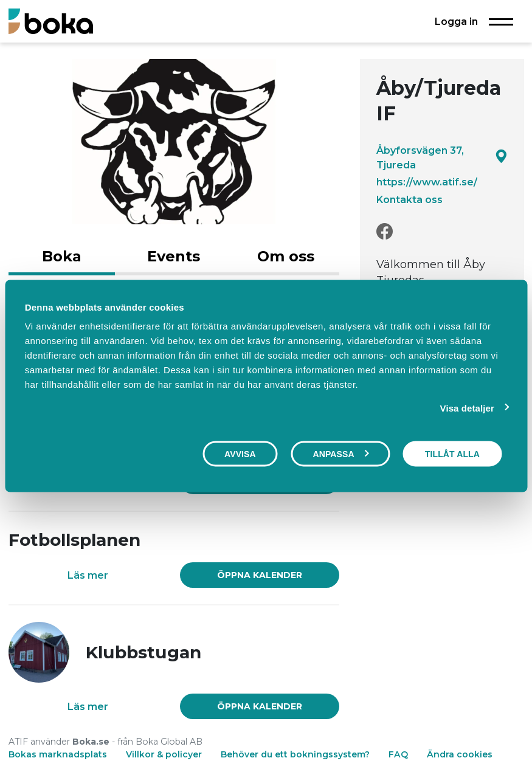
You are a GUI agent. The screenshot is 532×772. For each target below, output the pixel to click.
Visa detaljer (467, 408)
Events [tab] (174, 256)
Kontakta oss (409, 199)
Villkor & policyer (164, 754)
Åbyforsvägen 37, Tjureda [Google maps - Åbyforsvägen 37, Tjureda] (442, 157)
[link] (259, 575)
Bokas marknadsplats (58, 754)
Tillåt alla (452, 453)
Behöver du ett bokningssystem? (295, 754)
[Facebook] (385, 232)
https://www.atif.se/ (427, 182)
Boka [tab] (62, 256)
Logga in (456, 21)
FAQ (399, 754)
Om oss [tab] (286, 256)
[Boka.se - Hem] (51, 21)
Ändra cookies (460, 754)
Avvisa (240, 453)
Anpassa (340, 453)
